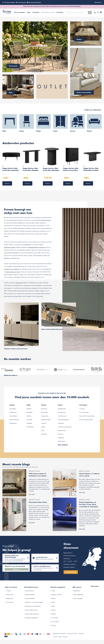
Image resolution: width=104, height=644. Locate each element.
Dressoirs (61, 434)
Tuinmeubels (36, 13)
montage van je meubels (11, 269)
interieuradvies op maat (13, 272)
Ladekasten (61, 438)
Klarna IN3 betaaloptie (75, 6)
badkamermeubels (10, 248)
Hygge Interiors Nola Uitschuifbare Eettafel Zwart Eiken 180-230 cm (91, 170)
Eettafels (29, 416)
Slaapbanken (13, 423)
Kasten (53, 603)
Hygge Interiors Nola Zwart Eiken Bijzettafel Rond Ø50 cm (51, 170)
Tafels (53, 607)
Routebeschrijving (73, 573)
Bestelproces (10, 599)
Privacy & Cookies (72, 634)
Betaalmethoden (30, 595)
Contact (9, 592)
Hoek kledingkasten (64, 420)
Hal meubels (55, 622)
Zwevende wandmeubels (65, 427)
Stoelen (54, 611)
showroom (19, 283)
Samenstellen (13, 416)
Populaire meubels (57, 595)
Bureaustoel (45, 413)
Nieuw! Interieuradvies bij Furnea (52, 330)
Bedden (54, 615)
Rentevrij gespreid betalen (35, 2)
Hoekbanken (13, 413)
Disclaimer (81, 634)
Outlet (53, 592)
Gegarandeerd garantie (32, 615)
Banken (54, 599)
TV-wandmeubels (84, 413)
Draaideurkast (62, 413)
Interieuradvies (30, 592)
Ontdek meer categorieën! (93, 110)
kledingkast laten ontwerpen (37, 248)
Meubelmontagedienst (32, 619)
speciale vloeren (46, 220)
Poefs (43, 431)
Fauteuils (44, 423)
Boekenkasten (62, 431)
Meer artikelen (63, 445)
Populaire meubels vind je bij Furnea (16, 349)
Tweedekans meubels (49, 13)
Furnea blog (10, 603)
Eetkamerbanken (14, 420)
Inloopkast (61, 423)
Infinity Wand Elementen (86, 420)
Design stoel (45, 416)
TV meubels (55, 619)
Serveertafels (30, 427)
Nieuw (29, 13)
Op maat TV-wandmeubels (87, 416)
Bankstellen (13, 409)
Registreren (77, 592)
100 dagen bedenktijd (9, 2)
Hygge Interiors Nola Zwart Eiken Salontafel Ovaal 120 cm (11, 170)
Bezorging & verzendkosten (33, 607)
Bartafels (29, 409)
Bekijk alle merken (11, 376)
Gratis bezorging (22, 2)
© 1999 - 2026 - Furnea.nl (60, 638)
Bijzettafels (30, 413)
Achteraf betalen (30, 599)
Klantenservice (98, 2)
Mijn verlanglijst (78, 599)
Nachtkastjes (62, 441)
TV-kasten (82, 409)
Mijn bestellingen (79, 595)
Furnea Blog (60, 13)
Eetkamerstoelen (46, 420)
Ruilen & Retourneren (31, 611)
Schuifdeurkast (62, 416)
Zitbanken (44, 434)
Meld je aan (17, 570)
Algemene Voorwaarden (59, 634)
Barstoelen (44, 409)
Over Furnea (10, 595)
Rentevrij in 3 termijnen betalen (34, 603)
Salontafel (29, 420)
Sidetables (29, 423)
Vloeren (54, 626)
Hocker (43, 427)
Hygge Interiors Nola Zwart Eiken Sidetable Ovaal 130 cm (31, 170)
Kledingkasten (62, 409)
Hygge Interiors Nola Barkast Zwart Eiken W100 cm (71, 170)
